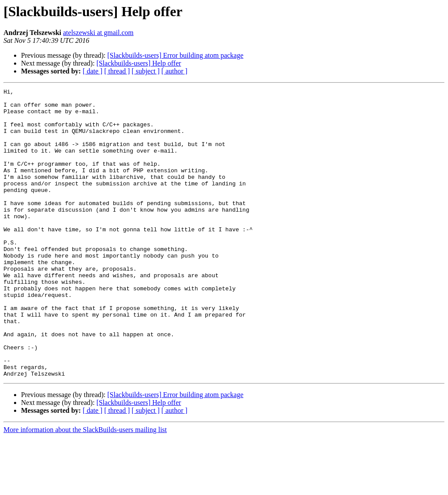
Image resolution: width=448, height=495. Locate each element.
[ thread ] (117, 71)
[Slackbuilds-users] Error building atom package (175, 55)
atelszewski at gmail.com (98, 33)
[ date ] (93, 71)
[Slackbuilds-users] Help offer (138, 63)
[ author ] (175, 71)
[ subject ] (146, 71)
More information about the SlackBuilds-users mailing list (85, 487)
